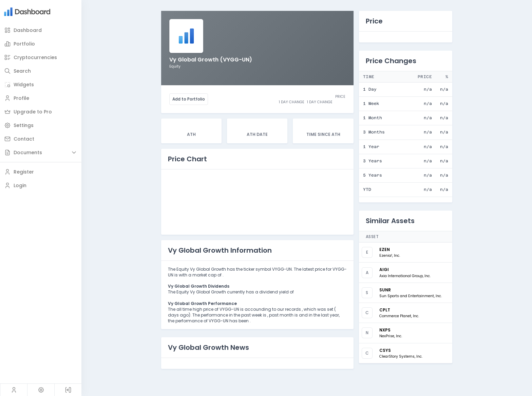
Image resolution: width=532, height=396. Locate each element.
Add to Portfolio (189, 99)
